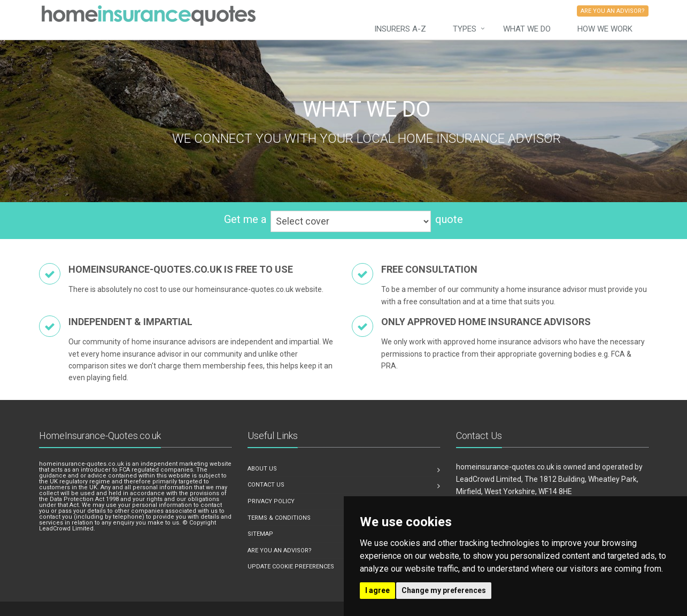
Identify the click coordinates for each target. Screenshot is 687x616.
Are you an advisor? (280, 550)
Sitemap (260, 534)
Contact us (266, 485)
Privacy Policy (271, 501)
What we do (527, 29)
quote (449, 219)
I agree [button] (377, 590)
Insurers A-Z (400, 29)
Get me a (245, 219)
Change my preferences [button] (444, 590)
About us (262, 469)
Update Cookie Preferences (291, 567)
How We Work (605, 29)
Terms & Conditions (279, 518)
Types (465, 29)
